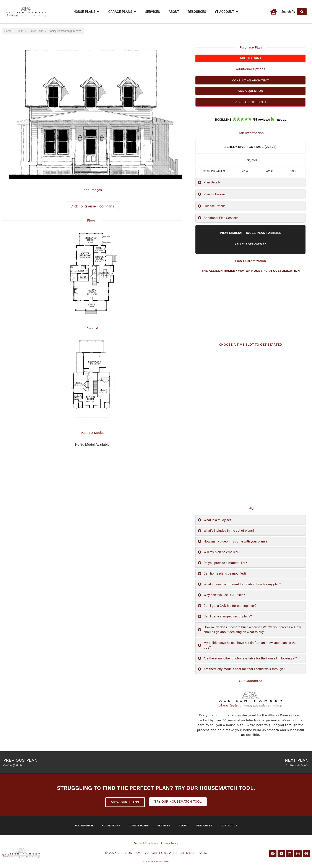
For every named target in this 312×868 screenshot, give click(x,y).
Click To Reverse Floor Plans (92, 206)
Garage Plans (139, 826)
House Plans (36, 31)
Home (8, 31)
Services (164, 826)
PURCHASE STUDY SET (250, 102)
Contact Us (229, 826)
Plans (20, 31)
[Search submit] (302, 12)
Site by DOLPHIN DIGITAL (156, 861)
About (183, 826)
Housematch (84, 826)
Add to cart (251, 58)
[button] (250, 120)
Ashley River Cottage (250, 244)
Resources (204, 826)
